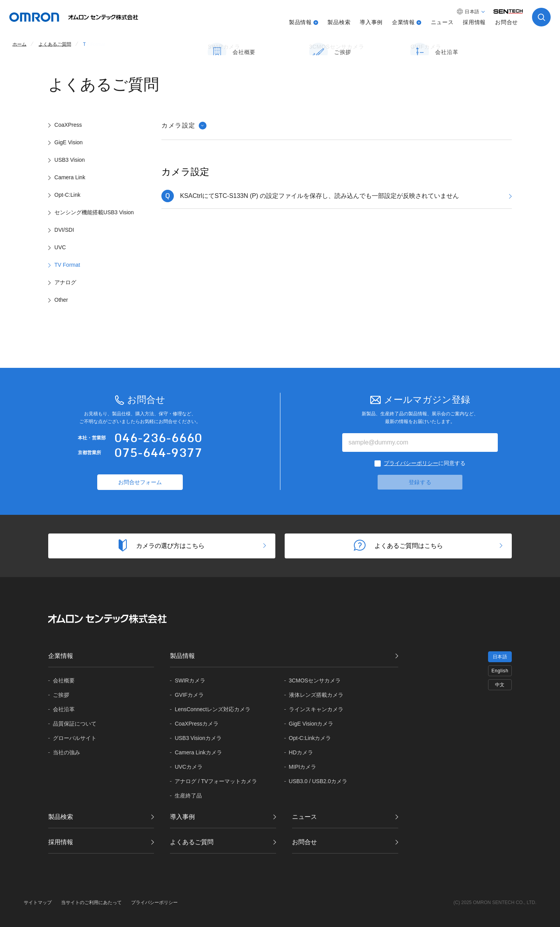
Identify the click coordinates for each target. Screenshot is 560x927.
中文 (500, 685)
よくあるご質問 (192, 842)
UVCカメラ (189, 767)
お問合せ (507, 22)
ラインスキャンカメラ (316, 709)
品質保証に (75, 724)
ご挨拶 (61, 695)
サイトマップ (38, 903)
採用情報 (474, 22)
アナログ (65, 282)
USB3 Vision (70, 160)
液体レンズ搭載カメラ (316, 695)
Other (61, 300)
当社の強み (66, 752)
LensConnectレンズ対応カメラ (213, 709)
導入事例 (371, 22)
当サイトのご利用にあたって (91, 903)
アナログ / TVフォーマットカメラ (216, 781)
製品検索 (339, 22)
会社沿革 (64, 709)
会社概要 (64, 680)
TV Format (67, 265)
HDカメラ (301, 752)
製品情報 (300, 22)
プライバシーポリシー (411, 463)
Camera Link (70, 177)
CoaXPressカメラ (197, 724)
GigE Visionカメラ (311, 724)
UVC (60, 247)
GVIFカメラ (189, 695)
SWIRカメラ (190, 680)
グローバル (75, 738)
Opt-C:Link (67, 195)
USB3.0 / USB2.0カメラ (318, 781)
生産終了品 (188, 796)
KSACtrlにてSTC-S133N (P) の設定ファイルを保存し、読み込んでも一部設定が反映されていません (319, 196)
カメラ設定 (184, 126)
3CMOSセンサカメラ (315, 680)
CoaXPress (68, 125)
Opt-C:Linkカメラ (310, 738)
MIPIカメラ (303, 767)
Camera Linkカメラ (198, 752)
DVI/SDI (64, 230)
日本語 (500, 657)
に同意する (425, 463)
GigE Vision (69, 142)
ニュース (442, 22)
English (500, 671)
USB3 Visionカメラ (198, 738)
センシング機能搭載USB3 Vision (94, 212)
